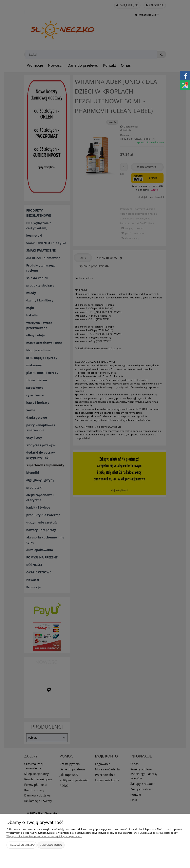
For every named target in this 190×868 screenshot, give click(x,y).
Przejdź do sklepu (22, 845)
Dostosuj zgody (51, 845)
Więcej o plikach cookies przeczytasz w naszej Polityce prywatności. (44, 836)
